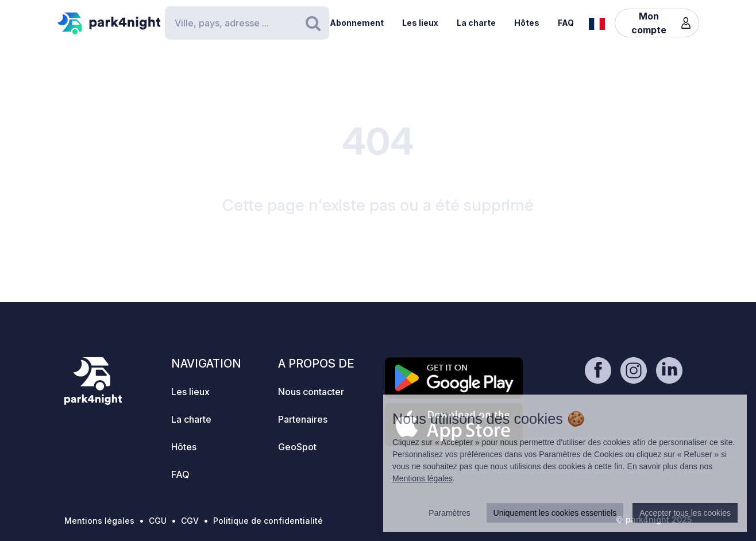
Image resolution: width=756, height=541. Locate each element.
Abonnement (357, 23)
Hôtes (527, 23)
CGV (190, 521)
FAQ (566, 23)
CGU (158, 521)
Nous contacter (311, 392)
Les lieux (420, 23)
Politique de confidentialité (268, 521)
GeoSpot (297, 447)
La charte (476, 23)
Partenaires (303, 419)
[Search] (247, 23)
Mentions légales (99, 521)
